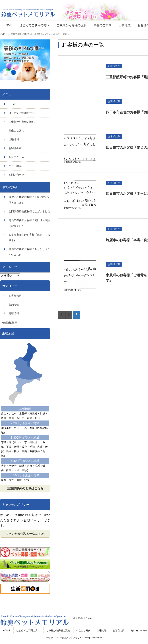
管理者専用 (10, 323)
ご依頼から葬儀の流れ (22, 122)
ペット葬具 (15, 166)
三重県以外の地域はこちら (25, 488)
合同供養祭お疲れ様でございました (29, 211)
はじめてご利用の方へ (22, 113)
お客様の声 (15, 148)
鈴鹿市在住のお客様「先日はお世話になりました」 (29, 223)
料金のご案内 (16, 131)
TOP (2, 34)
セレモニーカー (18, 157)
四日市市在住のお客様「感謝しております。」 (29, 238)
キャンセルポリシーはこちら (25, 534)
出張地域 (14, 139)
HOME (12, 104)
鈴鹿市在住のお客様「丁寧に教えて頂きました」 (29, 200)
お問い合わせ (16, 175)
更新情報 (14, 313)
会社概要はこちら (83, 618)
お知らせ (14, 305)
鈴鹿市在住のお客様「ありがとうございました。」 (29, 252)
